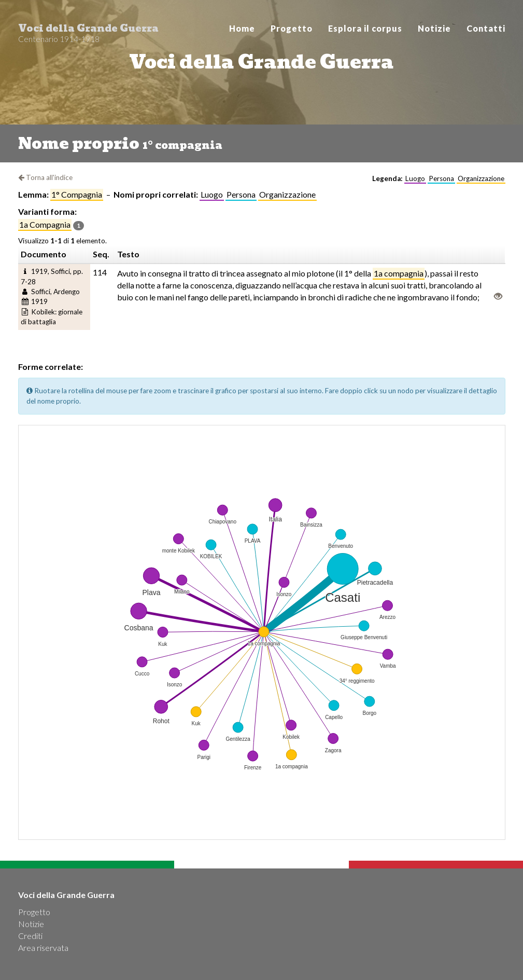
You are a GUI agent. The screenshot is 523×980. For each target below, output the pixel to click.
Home (242, 28)
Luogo (212, 194)
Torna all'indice (45, 177)
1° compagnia (77, 194)
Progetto (292, 28)
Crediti (30, 936)
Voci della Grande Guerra (88, 31)
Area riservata (43, 948)
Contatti (486, 28)
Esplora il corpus (365, 28)
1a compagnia (45, 224)
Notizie (434, 28)
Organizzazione (287, 194)
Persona (241, 194)
